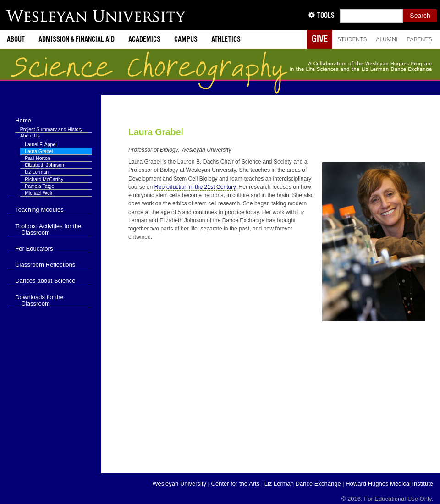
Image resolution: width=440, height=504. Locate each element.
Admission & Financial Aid (77, 39)
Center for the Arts (236, 484)
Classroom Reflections (45, 265)
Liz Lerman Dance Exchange (303, 484)
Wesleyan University (179, 484)
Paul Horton (37, 158)
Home (23, 120)
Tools (326, 15)
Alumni (387, 39)
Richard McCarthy (44, 179)
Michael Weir (39, 193)
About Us (30, 136)
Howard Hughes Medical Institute (389, 484)
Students (352, 39)
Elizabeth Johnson (44, 165)
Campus (186, 39)
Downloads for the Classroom (39, 300)
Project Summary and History (52, 129)
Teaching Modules (39, 210)
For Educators (34, 249)
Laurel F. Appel (41, 144)
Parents (419, 39)
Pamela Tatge (39, 186)
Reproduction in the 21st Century (195, 187)
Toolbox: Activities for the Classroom (48, 229)
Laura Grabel (156, 132)
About (16, 39)
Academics (144, 39)
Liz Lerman (37, 172)
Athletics (226, 39)
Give (320, 39)
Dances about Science (45, 281)
